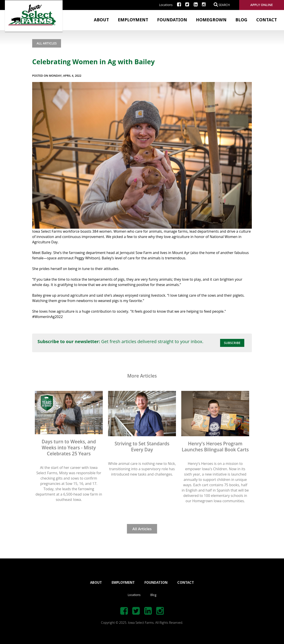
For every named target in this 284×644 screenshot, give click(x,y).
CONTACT (186, 583)
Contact (267, 20)
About (101, 20)
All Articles (47, 43)
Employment (133, 20)
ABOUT (96, 583)
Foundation (172, 20)
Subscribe (232, 343)
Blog (241, 20)
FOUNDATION (156, 583)
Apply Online (261, 5)
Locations (166, 5)
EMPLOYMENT (123, 583)
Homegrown (211, 20)
